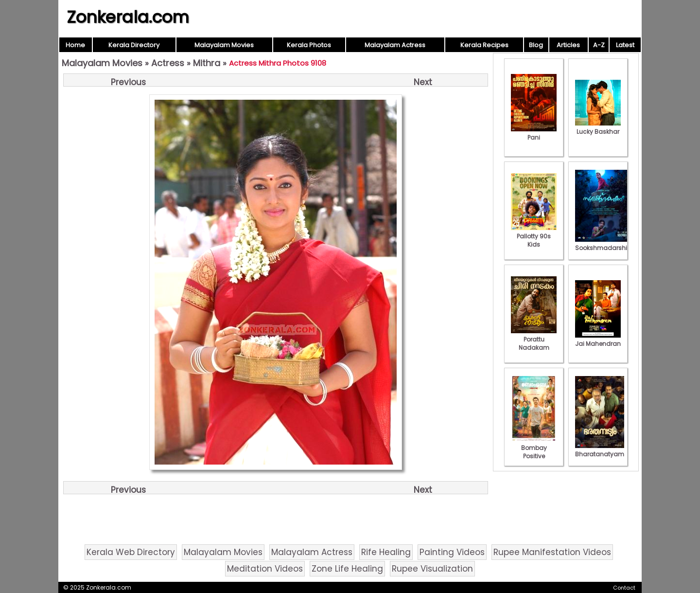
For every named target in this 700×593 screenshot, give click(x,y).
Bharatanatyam (600, 450)
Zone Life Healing (347, 569)
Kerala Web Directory (131, 552)
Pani (534, 133)
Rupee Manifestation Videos (552, 552)
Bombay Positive (534, 448)
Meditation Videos (265, 569)
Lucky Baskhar (598, 127)
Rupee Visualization (432, 569)
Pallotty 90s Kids (534, 236)
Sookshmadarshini (604, 244)
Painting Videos (452, 552)
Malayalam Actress (395, 45)
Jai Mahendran (598, 340)
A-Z (599, 45)
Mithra (207, 63)
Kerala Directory (134, 45)
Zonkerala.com (128, 17)
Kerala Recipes (484, 45)
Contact (624, 588)
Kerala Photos (309, 45)
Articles (568, 45)
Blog (536, 45)
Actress (168, 63)
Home (75, 45)
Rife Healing (386, 552)
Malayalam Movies (224, 45)
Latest (625, 45)
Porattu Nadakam (534, 339)
